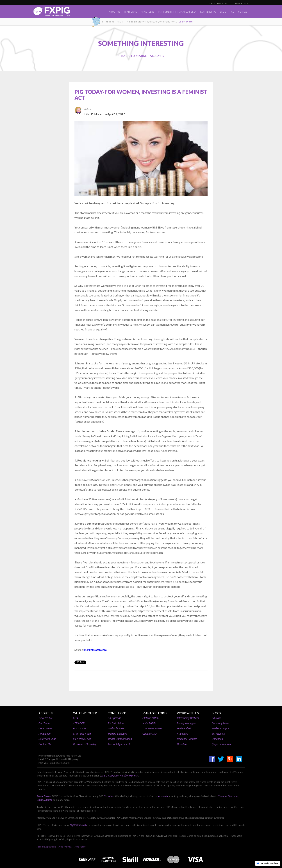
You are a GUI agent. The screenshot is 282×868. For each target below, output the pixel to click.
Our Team (44, 723)
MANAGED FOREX (155, 713)
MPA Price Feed (82, 739)
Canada (222, 796)
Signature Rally (79, 825)
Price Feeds (148, 12)
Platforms (131, 12)
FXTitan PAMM (151, 718)
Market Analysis (220, 728)
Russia (48, 800)
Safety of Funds (47, 739)
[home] (51, 12)
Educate (216, 718)
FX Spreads (114, 718)
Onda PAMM (150, 734)
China (40, 800)
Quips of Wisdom (221, 744)
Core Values (45, 728)
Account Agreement (119, 744)
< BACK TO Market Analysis (141, 56)
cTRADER (79, 723)
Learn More (186, 22)
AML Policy (80, 847)
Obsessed (217, 739)
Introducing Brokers (188, 718)
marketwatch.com (95, 650)
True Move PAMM (152, 728)
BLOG (223, 12)
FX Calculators (116, 723)
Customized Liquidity (85, 744)
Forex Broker (44, 796)
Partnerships (208, 12)
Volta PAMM (149, 723)
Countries (109, 796)
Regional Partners (187, 739)
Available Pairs (116, 728)
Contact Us (45, 744)
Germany (233, 796)
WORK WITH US (188, 713)
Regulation (45, 734)
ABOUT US (46, 713)
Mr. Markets (218, 734)
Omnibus (182, 744)
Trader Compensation (120, 739)
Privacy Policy (65, 847)
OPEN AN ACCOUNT (220, 3)
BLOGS (216, 713)
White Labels (184, 728)
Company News (221, 723)
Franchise (182, 734)
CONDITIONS (117, 713)
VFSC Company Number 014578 (119, 776)
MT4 (76, 718)
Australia (163, 796)
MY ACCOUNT (242, 3)
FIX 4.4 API (80, 728)
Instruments (166, 12)
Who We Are (46, 718)
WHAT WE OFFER (85, 713)
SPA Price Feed (82, 734)
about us (115, 12)
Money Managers (187, 723)
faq (232, 12)
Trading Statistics (117, 734)
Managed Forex (187, 12)
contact (244, 12)
